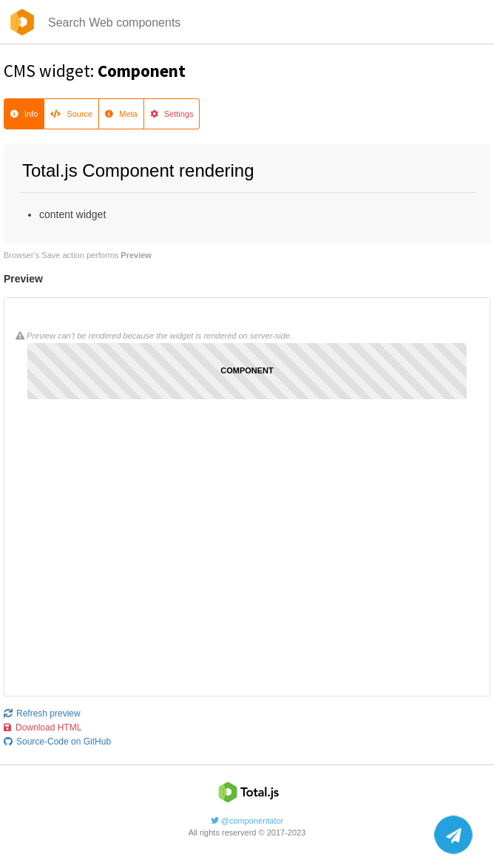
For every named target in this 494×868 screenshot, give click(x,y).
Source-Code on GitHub (57, 742)
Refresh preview (42, 713)
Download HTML (43, 728)
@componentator (247, 821)
